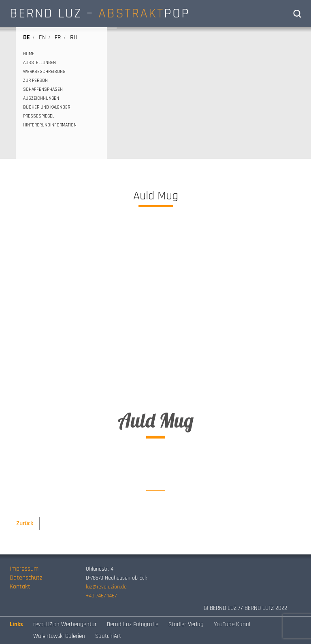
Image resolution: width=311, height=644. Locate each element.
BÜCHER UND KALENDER (47, 107)
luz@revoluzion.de (106, 587)
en (42, 37)
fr (58, 37)
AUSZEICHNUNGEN (41, 98)
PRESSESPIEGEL (39, 116)
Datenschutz (26, 578)
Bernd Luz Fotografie (133, 624)
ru (74, 37)
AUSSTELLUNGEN (39, 63)
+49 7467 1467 (101, 596)
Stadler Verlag (186, 624)
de (27, 37)
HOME (29, 54)
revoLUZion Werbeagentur (65, 624)
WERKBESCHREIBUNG (44, 72)
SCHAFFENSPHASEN (43, 89)
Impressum (24, 569)
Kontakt (20, 587)
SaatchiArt (108, 636)
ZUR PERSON (35, 80)
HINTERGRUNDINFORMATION (50, 125)
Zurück (25, 523)
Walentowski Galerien (59, 636)
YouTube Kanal (232, 624)
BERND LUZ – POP (100, 13)
